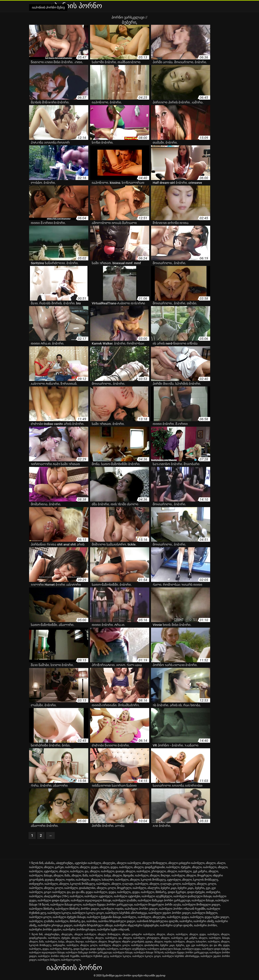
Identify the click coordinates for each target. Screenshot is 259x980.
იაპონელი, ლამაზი (41, 921)
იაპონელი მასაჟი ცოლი (66, 905)
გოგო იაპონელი (55, 892)
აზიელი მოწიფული (154, 863)
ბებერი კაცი (168, 888)
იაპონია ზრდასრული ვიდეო (117, 921)
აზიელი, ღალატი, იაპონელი (130, 884)
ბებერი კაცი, (186, 888)
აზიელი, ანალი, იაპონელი (172, 934)
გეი (208, 888)
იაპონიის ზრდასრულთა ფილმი (157, 921)
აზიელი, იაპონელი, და (74, 871)
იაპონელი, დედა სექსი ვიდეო (209, 917)
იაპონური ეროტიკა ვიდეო (55, 925)
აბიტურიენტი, (65, 863)
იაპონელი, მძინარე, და (70, 921)
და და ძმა (78, 892)
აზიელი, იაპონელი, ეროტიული (146, 871)
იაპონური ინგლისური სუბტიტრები (136, 925)
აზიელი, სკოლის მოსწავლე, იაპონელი (84, 884)
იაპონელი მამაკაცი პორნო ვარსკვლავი (164, 900)
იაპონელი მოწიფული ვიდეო (201, 905)
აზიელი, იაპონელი (204, 867)
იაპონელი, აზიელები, (152, 917)
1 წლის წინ (36, 863)
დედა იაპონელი (96, 892)
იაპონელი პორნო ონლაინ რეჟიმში (182, 909)
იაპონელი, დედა (178, 917)
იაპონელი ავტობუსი (127, 896)
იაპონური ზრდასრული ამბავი (93, 925)
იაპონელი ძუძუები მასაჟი (69, 917)
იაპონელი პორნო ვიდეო (141, 909)
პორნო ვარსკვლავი (128, 17)
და (69, 892)
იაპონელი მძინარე (41, 909)
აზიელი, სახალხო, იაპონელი (110, 880)
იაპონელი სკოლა (59, 913)
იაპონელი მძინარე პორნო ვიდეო (77, 909)
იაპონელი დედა (191, 949)
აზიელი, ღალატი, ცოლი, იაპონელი (172, 884)
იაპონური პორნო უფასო (45, 930)
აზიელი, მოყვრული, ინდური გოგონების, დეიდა (125, 942)
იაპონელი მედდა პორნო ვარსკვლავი (108, 905)
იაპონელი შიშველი (205, 913)
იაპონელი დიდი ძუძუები (53, 900)
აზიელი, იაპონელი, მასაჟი (214, 938)
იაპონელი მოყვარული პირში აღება (157, 905)
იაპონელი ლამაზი (124, 900)
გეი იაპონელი (200, 945)
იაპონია (92, 921)
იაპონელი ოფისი (112, 909)
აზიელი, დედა (89, 867)
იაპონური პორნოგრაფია (79, 930)
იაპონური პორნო (205, 925)
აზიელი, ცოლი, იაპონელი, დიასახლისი (70, 888)
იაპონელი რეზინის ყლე (95, 956)
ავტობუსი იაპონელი (88, 863)
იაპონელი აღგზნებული (157, 896)
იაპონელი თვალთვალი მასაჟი (91, 900)
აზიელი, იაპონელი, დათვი (107, 871)
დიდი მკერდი (177, 892)
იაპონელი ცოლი (40, 917)
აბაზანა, (50, 863)
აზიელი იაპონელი (129, 863)
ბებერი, (200, 888)
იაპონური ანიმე (204, 921)
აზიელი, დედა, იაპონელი (116, 867)
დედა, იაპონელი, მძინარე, (149, 892)
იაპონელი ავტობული (98, 896)
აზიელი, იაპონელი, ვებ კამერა (187, 871)
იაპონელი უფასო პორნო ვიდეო (169, 913)
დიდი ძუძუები (196, 892)
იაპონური (186, 921)
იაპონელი (76, 896)
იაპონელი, (129, 917)
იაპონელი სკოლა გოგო (88, 913)
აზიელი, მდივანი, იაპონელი (130, 875)
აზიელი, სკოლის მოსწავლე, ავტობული (155, 880)
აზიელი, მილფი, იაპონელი (167, 875)
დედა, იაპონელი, (120, 892)
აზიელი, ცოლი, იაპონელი (95, 945)
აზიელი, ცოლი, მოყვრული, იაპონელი (121, 888)
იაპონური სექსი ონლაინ (113, 930)
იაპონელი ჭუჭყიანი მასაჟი (104, 917)
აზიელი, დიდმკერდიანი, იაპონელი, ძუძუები (162, 867)
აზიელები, (109, 863)
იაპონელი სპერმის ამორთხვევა (126, 913)
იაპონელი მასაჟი (203, 900)
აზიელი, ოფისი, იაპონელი (72, 880)
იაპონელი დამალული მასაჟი (192, 896)
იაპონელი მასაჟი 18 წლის (149, 952)
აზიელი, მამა (62, 875)
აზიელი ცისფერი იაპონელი (186, 863)
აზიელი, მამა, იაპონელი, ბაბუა (91, 875)
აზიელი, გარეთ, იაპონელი (61, 867)
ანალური (153, 888)
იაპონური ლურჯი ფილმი (176, 925)
